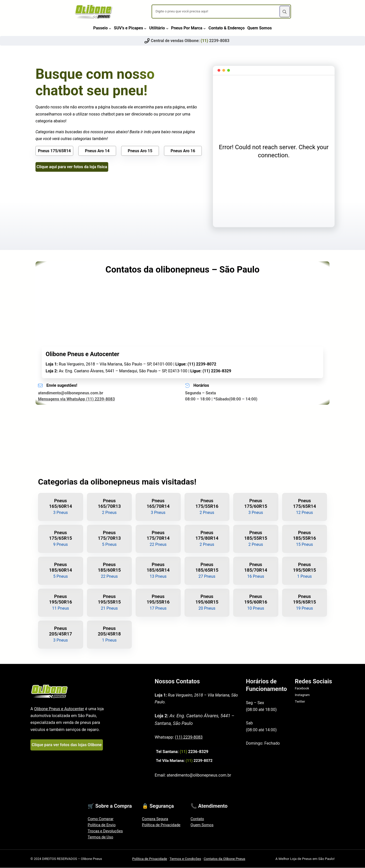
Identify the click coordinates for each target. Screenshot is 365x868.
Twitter (300, 701)
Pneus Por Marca (187, 28)
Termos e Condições (185, 859)
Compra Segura (155, 819)
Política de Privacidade (161, 825)
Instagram (302, 695)
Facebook (302, 688)
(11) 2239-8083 (189, 737)
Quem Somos (202, 825)
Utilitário (157, 28)
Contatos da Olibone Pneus (224, 859)
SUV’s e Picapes (128, 28)
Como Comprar (101, 819)
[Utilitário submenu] (167, 28)
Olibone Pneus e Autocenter (59, 709)
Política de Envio (102, 825)
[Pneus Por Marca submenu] (205, 28)
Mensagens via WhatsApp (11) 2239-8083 (76, 399)
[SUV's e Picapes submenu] (145, 28)
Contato (197, 819)
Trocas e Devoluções (105, 831)
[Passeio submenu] (110, 28)
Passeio (101, 28)
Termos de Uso (101, 837)
